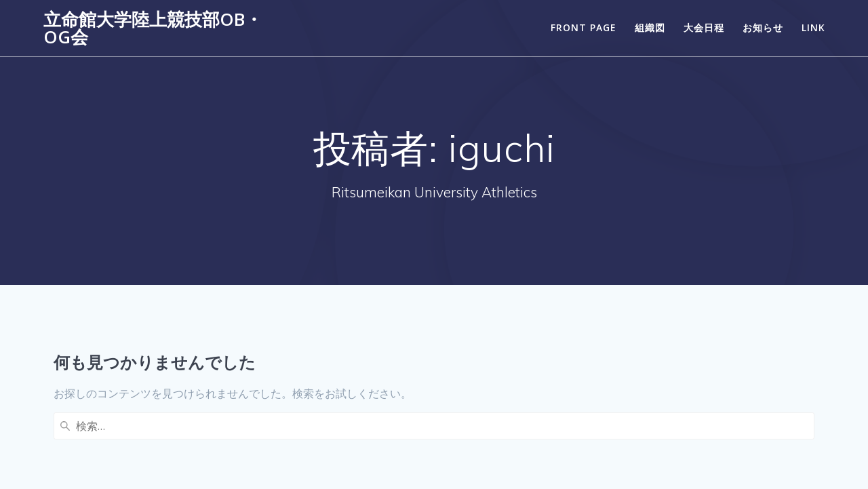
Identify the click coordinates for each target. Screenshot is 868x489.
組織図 (650, 27)
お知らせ (763, 27)
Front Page (584, 27)
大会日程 (704, 27)
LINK (813, 27)
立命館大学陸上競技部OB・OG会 (153, 28)
